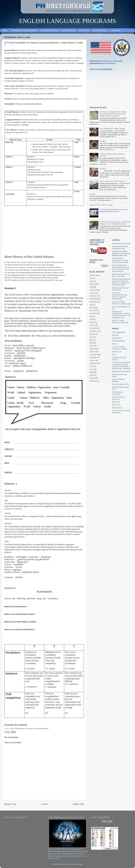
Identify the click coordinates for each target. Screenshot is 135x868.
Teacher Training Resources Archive (119, 321)
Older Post (79, 804)
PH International (109, 63)
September (94, 275)
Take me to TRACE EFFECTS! (59, 849)
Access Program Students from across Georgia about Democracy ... (114, 210)
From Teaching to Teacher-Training (112, 129)
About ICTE (116, 405)
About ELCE (117, 352)
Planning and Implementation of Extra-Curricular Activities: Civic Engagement (121, 315)
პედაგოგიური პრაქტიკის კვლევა (101, 205)
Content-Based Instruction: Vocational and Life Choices (120, 260)
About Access (117, 408)
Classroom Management (121, 307)
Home (45, 804)
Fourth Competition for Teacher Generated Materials (29, 729)
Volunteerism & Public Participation (120, 247)
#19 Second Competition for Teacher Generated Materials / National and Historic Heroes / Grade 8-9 (113, 114)
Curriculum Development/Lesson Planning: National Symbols (120, 296)
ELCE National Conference (117, 393)
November (93, 299)
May (91, 287)
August (92, 284)
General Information (119, 243)
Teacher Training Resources (118, 398)
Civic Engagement (119, 332)
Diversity (115, 335)
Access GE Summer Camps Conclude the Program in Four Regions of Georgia (115, 223)
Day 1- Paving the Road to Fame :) (112, 181)
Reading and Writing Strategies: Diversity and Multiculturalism (121, 253)
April (91, 319)
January (92, 293)
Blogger (80, 864)
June (91, 281)
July (91, 278)
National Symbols (118, 341)
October (92, 334)
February (93, 290)
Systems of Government (121, 371)
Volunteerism (117, 338)
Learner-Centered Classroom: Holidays (120, 303)
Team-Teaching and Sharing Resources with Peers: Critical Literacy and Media (121, 268)
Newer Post (10, 804)
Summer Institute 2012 (120, 384)
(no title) (103, 141)
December (93, 296)
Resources (116, 402)
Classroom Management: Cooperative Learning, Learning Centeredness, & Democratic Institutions (121, 365)
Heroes (115, 344)
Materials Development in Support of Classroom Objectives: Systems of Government (121, 282)
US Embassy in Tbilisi (110, 61)
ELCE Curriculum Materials (118, 380)
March (92, 308)
